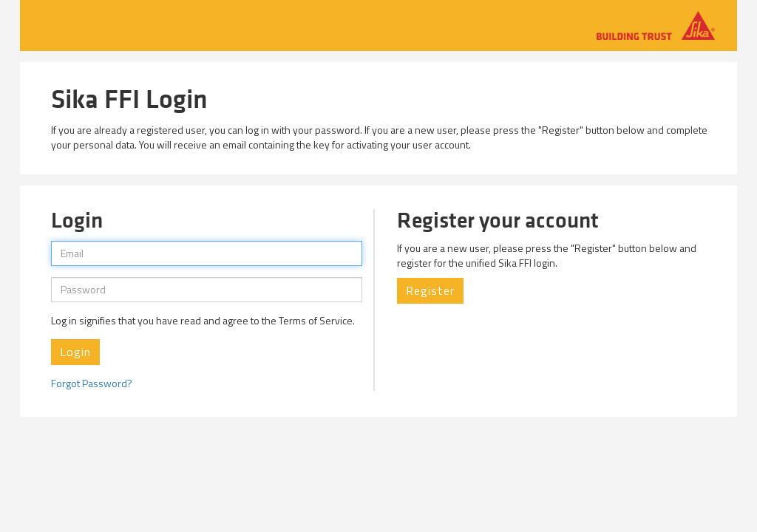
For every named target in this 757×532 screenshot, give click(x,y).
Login (75, 352)
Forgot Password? (92, 383)
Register (430, 290)
